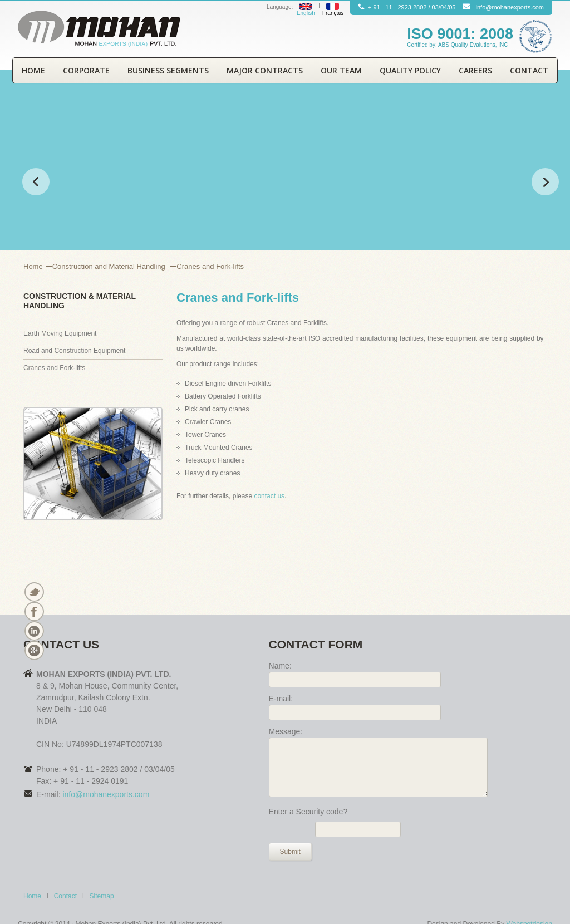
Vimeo (34, 650)
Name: (280, 666)
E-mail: (281, 699)
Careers (475, 70)
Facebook (34, 611)
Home (33, 70)
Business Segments (168, 70)
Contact (529, 70)
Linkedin (34, 631)
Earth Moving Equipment (60, 333)
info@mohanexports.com (510, 7)
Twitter (34, 592)
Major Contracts (265, 70)
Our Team (341, 70)
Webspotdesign (528, 903)
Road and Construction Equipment (74, 351)
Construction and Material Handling (110, 266)
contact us (269, 496)
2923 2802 (412, 7)
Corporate (86, 70)
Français (333, 13)
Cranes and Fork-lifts (54, 368)
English (306, 13)
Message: (286, 731)
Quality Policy (410, 70)
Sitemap (102, 876)
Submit (290, 831)
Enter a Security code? (308, 791)
